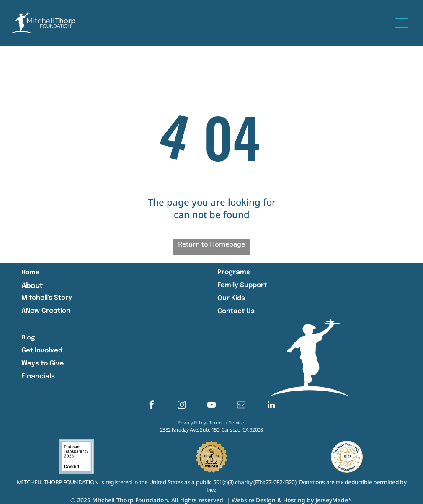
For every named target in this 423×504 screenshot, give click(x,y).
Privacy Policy (192, 423)
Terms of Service (226, 423)
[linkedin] (271, 406)
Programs (234, 272)
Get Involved (42, 351)
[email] (241, 406)
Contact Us (236, 311)
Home (31, 273)
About (32, 286)
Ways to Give (43, 364)
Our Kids (231, 298)
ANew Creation (46, 311)
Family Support (242, 285)
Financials (38, 377)
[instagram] (182, 406)
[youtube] (211, 406)
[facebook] (152, 406)
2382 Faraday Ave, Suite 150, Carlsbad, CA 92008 (211, 430)
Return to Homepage (211, 244)
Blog (28, 338)
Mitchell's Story (47, 298)
